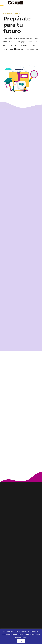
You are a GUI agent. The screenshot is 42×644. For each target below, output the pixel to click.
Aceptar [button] (21, 641)
